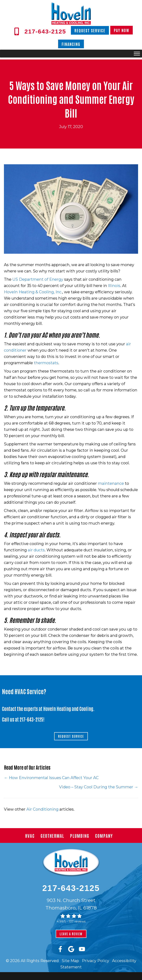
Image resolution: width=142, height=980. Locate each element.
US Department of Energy (38, 279)
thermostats (46, 363)
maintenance (111, 483)
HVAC (30, 836)
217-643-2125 (31, 719)
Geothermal (52, 836)
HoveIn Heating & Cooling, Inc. (33, 292)
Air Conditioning (42, 809)
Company (104, 836)
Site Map (70, 961)
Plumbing (80, 836)
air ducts (36, 550)
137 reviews (77, 921)
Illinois (114, 286)
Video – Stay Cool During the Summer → (99, 787)
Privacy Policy (96, 961)
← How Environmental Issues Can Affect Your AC (51, 778)
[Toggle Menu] (137, 54)
